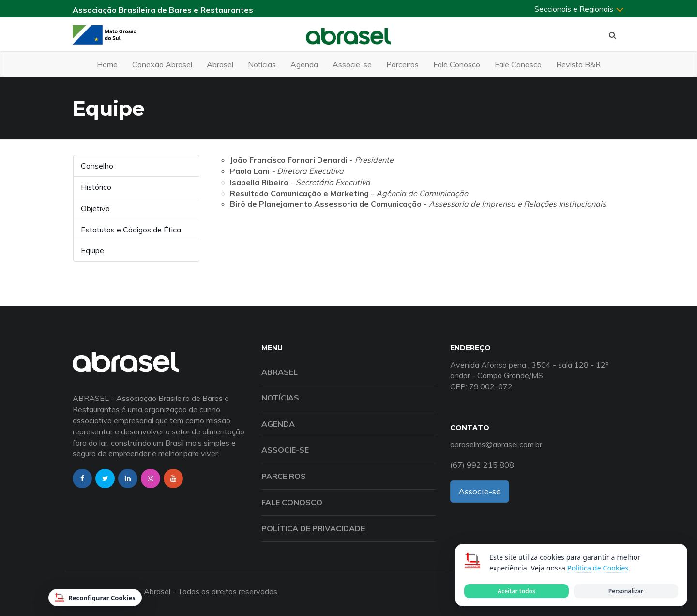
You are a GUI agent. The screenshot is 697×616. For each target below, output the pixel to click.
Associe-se (352, 64)
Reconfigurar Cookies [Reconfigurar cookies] (95, 598)
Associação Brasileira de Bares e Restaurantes (163, 10)
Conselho (97, 166)
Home (107, 64)
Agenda (304, 64)
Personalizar (626, 591)
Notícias (262, 64)
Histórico (96, 187)
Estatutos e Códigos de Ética (131, 230)
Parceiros (402, 64)
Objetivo (95, 208)
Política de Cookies (598, 568)
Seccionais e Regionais (579, 9)
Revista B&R (578, 64)
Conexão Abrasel (162, 64)
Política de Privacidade (313, 528)
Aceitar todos (516, 591)
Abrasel (220, 64)
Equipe (92, 250)
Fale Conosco (457, 64)
